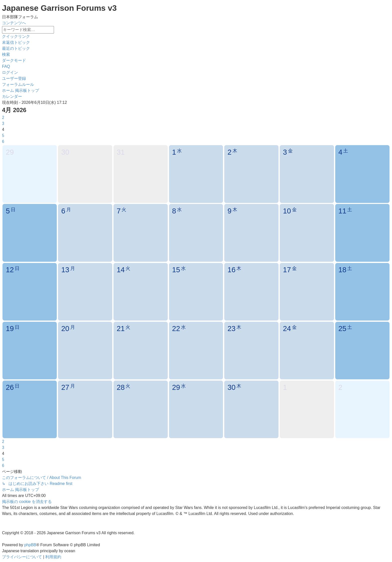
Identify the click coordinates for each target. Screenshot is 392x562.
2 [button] (3, 117)
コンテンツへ (14, 23)
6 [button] (3, 142)
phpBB (30, 545)
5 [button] (3, 135)
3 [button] (3, 123)
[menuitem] (16, 42)
